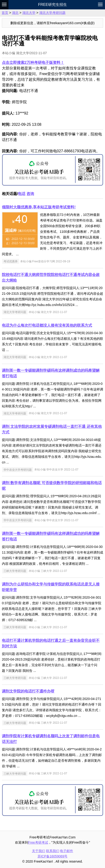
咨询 (30, 194)
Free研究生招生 (52, 5)
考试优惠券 (11, 261)
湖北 (15, 13)
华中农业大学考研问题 (18, 470)
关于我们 (39, 851)
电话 (22, 194)
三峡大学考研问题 (15, 571)
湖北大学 (29, 13)
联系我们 (53, 851)
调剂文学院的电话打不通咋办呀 (28, 691)
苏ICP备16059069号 (53, 856)
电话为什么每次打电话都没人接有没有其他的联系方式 (47, 325)
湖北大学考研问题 (52, 13)
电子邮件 (66, 851)
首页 (5, 13)
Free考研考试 (38, 842)
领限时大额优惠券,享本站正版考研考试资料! (39, 207)
